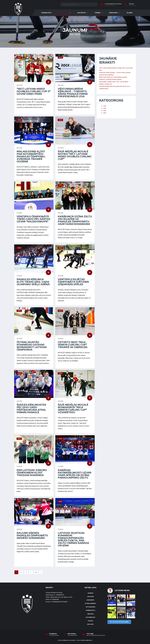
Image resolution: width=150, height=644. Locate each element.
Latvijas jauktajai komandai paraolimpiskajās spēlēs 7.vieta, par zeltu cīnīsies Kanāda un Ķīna (73, 539)
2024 (105, 108)
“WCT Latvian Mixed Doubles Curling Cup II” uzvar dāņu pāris (34, 91)
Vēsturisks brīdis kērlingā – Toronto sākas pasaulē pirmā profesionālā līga (73, 93)
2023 (105, 106)
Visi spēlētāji (90, 617)
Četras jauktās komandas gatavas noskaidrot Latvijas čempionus (32, 346)
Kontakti (90, 624)
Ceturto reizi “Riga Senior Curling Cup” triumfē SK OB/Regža (73, 345)
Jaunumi (90, 593)
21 (36, 572)
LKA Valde (90, 597)
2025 (105, 111)
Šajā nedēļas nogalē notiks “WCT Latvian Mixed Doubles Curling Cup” (75, 155)
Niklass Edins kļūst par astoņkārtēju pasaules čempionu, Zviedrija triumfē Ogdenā (31, 156)
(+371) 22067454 (132, 6)
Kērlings (90, 614)
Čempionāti (113, 13)
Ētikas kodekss (90, 603)
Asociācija (81, 13)
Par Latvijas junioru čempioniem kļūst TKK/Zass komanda (32, 473)
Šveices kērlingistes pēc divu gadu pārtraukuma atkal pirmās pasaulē (31, 409)
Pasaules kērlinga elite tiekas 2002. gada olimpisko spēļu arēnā (33, 282)
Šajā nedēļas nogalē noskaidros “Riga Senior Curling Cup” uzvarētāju (73, 409)
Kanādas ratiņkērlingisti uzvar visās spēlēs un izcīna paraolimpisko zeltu (75, 474)
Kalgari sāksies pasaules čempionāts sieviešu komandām (32, 535)
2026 (105, 113)
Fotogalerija (90, 607)
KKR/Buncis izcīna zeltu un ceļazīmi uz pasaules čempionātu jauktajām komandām (75, 220)
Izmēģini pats (46, 13)
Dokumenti (90, 600)
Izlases (130, 13)
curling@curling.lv (110, 6)
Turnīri (97, 13)
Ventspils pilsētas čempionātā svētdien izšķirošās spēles (73, 282)
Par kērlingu (63, 13)
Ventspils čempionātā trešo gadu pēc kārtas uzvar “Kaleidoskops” (33, 219)
